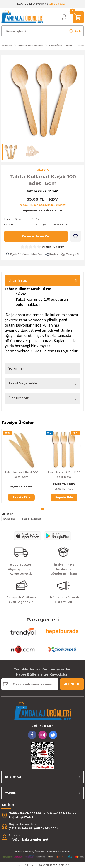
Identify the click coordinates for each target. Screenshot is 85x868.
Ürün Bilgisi (18, 280)
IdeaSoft (21, 865)
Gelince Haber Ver (36, 236)
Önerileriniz (18, 398)
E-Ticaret (33, 865)
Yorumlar (16, 368)
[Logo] (22, 16)
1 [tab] (43, 509)
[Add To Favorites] (75, 236)
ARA (75, 31)
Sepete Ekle (21, 497)
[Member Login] (64, 17)
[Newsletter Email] (30, 684)
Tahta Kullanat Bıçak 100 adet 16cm (21, 475)
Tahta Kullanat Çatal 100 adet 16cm (64, 475)
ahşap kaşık (10, 519)
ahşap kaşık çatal (32, 519)
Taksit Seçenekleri (24, 383)
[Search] (42, 31)
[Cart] (78, 17)
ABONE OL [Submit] (72, 684)
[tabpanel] (21, 466)
